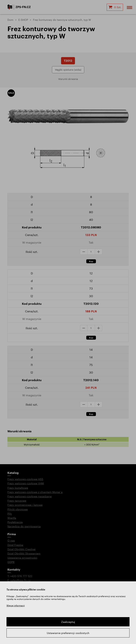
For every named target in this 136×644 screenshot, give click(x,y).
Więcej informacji (16, 605)
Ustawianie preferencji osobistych (68, 633)
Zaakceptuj (68, 622)
